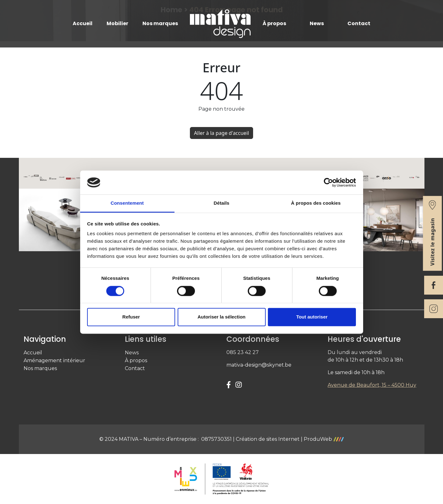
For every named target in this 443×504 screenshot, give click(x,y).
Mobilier (117, 23)
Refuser (131, 317)
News (317, 23)
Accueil (83, 23)
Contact (359, 23)
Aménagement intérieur (54, 360)
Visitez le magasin (432, 233)
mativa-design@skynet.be (259, 365)
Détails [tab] (222, 203)
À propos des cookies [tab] (316, 203)
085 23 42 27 (243, 352)
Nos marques (160, 23)
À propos (274, 23)
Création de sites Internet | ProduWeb (290, 439)
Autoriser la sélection (221, 317)
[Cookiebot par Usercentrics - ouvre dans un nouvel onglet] (328, 182)
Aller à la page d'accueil (221, 133)
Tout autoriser (312, 317)
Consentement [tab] (127, 203)
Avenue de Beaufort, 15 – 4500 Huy (372, 385)
